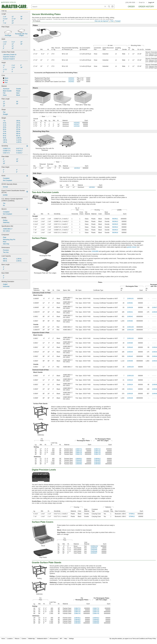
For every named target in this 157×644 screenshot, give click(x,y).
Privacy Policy (152, 639)
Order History (146, 7)
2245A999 (95, 251)
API (61, 639)
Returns (17, 639)
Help (66, 639)
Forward (118, 21)
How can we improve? (102, 21)
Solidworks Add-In (42, 639)
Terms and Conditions (139, 639)
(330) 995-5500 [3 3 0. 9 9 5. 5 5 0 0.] (130, 2)
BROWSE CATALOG (9, 2)
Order (131, 7)
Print (112, 21)
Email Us (142, 2)
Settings (71, 639)
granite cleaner (132, 247)
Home (3, 639)
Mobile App (32, 639)
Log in (151, 2)
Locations (10, 639)
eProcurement (54, 639)
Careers (24, 639)
